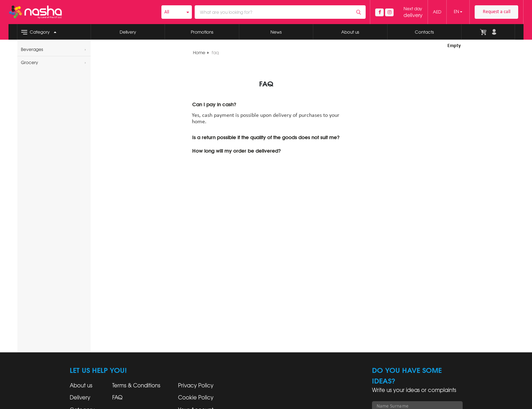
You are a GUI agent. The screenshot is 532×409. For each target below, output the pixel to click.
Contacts (424, 32)
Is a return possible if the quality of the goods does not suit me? (266, 138)
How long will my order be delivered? (236, 151)
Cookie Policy (196, 398)
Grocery (53, 63)
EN (458, 12)
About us (350, 32)
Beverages (53, 50)
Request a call (497, 12)
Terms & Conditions (136, 386)
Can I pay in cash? (214, 105)
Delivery (128, 32)
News (276, 32)
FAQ (117, 398)
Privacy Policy (196, 386)
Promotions (202, 32)
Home (201, 53)
